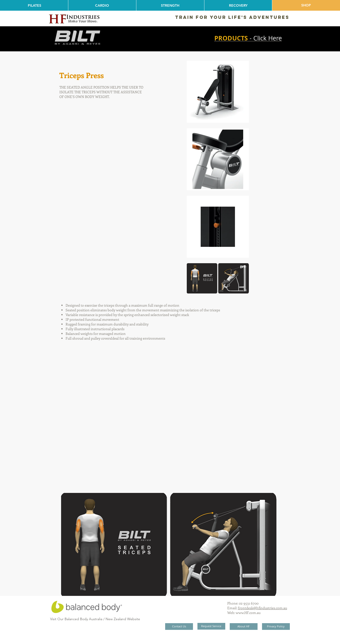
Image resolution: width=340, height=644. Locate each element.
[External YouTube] (168, 418)
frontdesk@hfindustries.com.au (263, 608)
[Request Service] (211, 626)
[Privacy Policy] (276, 627)
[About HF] (244, 627)
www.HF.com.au (248, 613)
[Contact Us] (179, 627)
